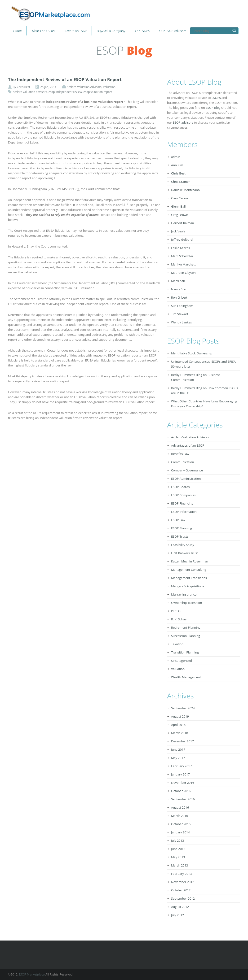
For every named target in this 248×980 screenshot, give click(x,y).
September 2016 (183, 799)
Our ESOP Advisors (173, 30)
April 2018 (178, 725)
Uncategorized (182, 661)
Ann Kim (177, 165)
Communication (182, 462)
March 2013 (180, 865)
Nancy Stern (180, 289)
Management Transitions (189, 578)
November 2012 (183, 882)
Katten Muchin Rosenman (190, 561)
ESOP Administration (186, 479)
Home (17, 30)
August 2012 (180, 907)
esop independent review (65, 92)
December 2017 (182, 741)
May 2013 (178, 857)
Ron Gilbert (179, 297)
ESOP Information (184, 512)
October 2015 (181, 824)
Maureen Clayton (183, 273)
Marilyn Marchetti (184, 264)
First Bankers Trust (184, 553)
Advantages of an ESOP (188, 445)
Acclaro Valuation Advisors (84, 87)
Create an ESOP (76, 30)
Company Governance (187, 470)
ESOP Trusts (180, 536)
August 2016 (180, 807)
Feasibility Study (183, 545)
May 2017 (178, 758)
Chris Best (23, 87)
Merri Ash (178, 281)
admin (176, 157)
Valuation (109, 87)
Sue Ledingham (182, 306)
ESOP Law (178, 520)
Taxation (177, 644)
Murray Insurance (184, 594)
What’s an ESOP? (43, 30)
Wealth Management (186, 677)
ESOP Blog (213, 108)
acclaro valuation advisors (30, 92)
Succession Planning (186, 636)
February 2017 (181, 766)
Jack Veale (178, 231)
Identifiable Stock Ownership (192, 353)
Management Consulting (189, 570)
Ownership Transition (186, 603)
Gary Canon (179, 198)
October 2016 (181, 791)
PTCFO (176, 611)
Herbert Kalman (182, 223)
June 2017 (178, 749)
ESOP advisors (183, 122)
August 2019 (180, 716)
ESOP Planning (182, 528)
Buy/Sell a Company (111, 30)
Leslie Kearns (181, 248)
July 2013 (177, 841)
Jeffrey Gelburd (182, 240)
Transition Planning (185, 652)
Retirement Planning (186, 627)
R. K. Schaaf (179, 619)
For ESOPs (142, 30)
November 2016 (183, 783)
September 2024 (183, 708)
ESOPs (216, 98)
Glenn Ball (178, 206)
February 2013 (181, 874)
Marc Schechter (182, 256)
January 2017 (180, 774)
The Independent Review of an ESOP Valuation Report (65, 79)
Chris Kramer (180, 182)
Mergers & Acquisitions (188, 586)
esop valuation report (97, 92)
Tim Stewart (180, 314)
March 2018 (180, 733)
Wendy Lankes (181, 322)
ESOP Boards (180, 487)
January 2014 (180, 832)
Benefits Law (180, 454)
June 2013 (178, 849)
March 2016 (180, 816)
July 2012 (177, 915)
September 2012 (183, 898)
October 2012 (181, 890)
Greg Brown (180, 215)
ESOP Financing (182, 503)
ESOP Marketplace (32, 974)
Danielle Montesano (185, 190)
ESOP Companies (183, 495)
